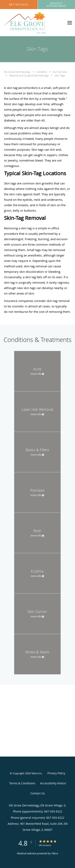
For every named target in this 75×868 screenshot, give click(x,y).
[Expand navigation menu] (70, 23)
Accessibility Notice (53, 783)
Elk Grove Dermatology (17, 72)
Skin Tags (60, 75)
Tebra (55, 853)
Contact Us (38, 793)
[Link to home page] (32, 23)
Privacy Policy (56, 773)
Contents (42, 72)
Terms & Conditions (22, 783)
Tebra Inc (37, 773)
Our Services (60, 72)
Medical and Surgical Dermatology (29, 75)
